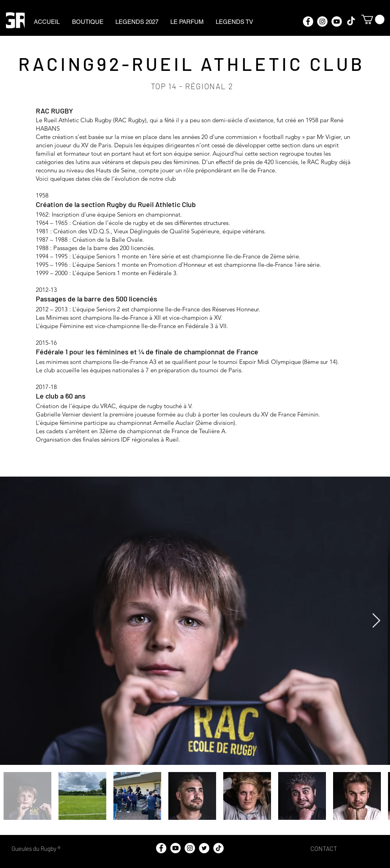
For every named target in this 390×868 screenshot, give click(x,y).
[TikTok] (351, 22)
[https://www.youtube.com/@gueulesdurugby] (337, 22)
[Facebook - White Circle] (308, 22)
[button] (373, 20)
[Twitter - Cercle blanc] (204, 848)
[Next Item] (376, 621)
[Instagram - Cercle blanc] (322, 22)
